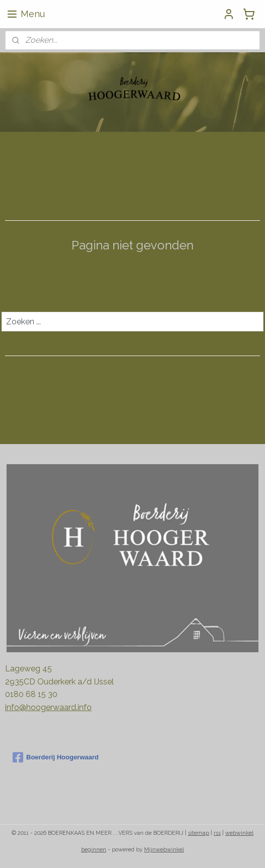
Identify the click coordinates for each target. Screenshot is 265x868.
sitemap (198, 833)
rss (217, 833)
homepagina (182, 289)
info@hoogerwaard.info (48, 707)
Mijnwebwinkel (164, 850)
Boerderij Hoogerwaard (56, 757)
